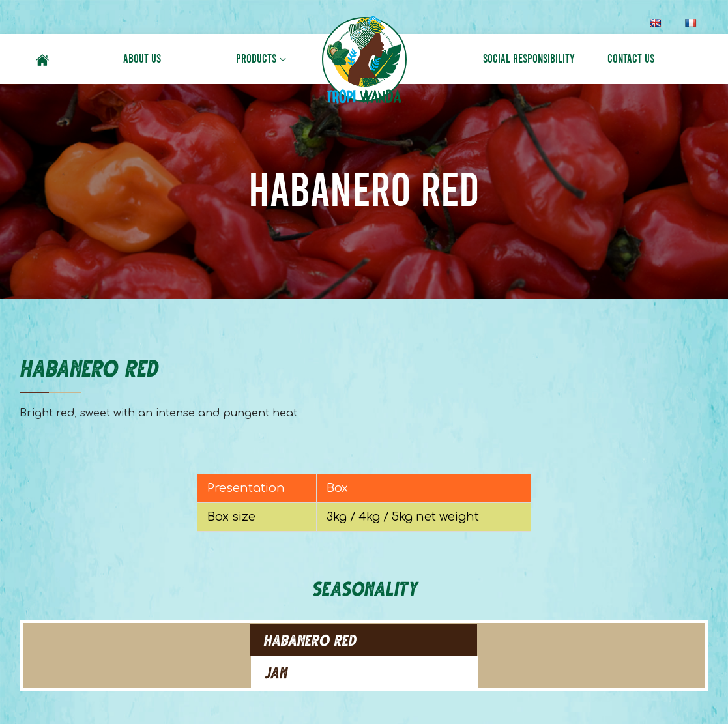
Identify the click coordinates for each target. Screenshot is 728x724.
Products (256, 59)
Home (42, 58)
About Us (142, 59)
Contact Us (631, 59)
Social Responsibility (529, 59)
